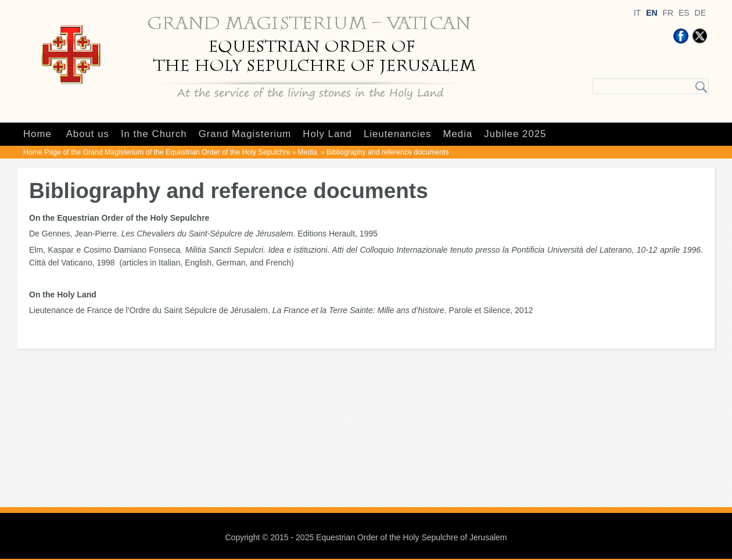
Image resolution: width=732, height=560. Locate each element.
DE (700, 13)
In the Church (154, 134)
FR (668, 13)
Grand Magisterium (245, 134)
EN (652, 13)
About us (88, 134)
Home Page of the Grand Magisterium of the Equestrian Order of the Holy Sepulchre (157, 152)
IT (637, 13)
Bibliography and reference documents (388, 152)
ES (684, 13)
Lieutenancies (398, 134)
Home (37, 134)
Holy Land (327, 134)
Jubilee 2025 (515, 134)
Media (458, 134)
